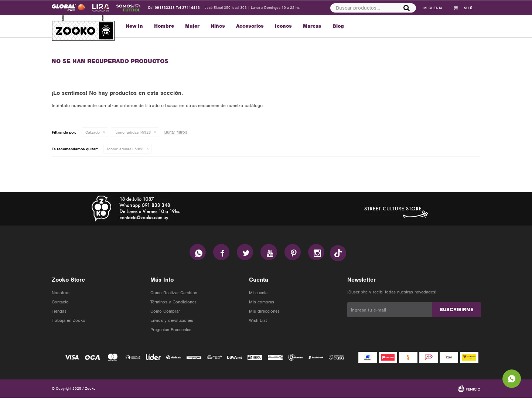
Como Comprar (165, 312)
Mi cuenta (258, 294)
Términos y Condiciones (173, 303)
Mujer (192, 26)
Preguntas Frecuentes (171, 331)
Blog (338, 26)
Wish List (258, 321)
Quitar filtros (175, 132)
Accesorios (250, 26)
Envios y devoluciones (172, 321)
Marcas (312, 26)
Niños (218, 26)
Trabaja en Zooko (69, 321)
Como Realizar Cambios (174, 294)
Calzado (93, 132)
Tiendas (59, 312)
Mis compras (262, 303)
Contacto (60, 303)
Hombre (164, 26)
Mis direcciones (264, 312)
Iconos (283, 26)
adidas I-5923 (133, 132)
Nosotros (61, 294)
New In (134, 26)
